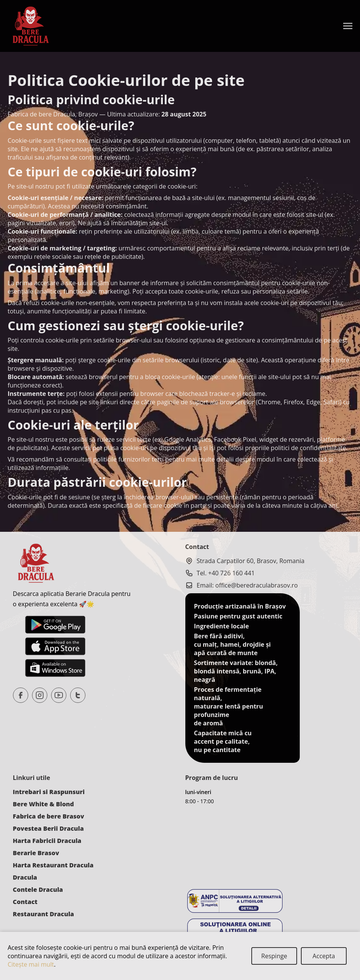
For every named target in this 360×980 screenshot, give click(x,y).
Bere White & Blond (43, 804)
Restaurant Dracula (43, 914)
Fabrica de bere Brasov (49, 816)
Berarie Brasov (36, 853)
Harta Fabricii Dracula (47, 841)
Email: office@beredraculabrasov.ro (242, 585)
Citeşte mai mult (31, 964)
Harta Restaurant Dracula (53, 865)
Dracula (25, 877)
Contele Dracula (38, 890)
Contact (25, 902)
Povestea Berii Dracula (48, 828)
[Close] (274, 956)
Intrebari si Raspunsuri (49, 792)
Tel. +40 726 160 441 (220, 573)
